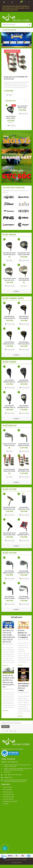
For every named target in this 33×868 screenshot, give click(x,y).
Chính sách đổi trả (7, 790)
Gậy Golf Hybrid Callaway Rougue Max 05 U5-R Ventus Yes (9, 382)
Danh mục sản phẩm (9, 30)
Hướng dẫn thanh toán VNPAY (10, 801)
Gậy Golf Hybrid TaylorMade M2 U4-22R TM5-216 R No (24, 382)
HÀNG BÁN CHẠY (11, 101)
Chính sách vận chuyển (9, 797)
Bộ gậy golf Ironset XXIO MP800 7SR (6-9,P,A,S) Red (24, 471)
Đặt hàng (9, 95)
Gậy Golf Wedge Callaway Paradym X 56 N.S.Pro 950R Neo (9, 573)
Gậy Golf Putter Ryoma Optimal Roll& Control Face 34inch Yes (9, 535)
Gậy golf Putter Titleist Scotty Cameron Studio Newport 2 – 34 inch (9, 509)
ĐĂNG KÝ (5, 727)
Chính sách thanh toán (8, 799)
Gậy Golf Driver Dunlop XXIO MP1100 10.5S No (9, 255)
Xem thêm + (16, 355)
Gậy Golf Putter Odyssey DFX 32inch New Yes (24, 509)
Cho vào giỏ (12, 126)
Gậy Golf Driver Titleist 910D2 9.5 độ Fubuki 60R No (24, 255)
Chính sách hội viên (8, 787)
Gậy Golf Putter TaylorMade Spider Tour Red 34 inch (24, 535)
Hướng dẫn (6, 804)
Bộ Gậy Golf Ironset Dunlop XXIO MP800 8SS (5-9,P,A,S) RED (9, 471)
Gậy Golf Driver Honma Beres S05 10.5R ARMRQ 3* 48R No (9, 280)
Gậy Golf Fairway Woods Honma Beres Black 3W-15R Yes (24, 344)
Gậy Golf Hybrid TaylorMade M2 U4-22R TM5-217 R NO (24, 407)
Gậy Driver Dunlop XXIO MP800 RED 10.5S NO (24, 280)
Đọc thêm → (6, 666)
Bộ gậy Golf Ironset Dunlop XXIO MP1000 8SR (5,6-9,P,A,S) (24, 446)
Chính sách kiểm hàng (8, 794)
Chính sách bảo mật (8, 792)
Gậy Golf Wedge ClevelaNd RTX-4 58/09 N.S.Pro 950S (24, 573)
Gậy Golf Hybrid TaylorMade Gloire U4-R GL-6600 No (9, 407)
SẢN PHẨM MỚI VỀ (12, 51)
